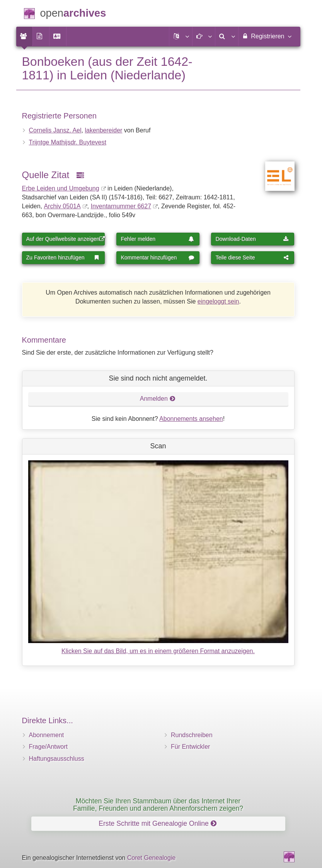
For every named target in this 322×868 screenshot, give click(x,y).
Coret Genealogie (151, 858)
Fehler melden (157, 239)
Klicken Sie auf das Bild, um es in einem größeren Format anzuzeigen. (158, 651)
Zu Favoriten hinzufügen (63, 257)
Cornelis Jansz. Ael (55, 130)
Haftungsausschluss (57, 759)
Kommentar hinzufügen (157, 257)
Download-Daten (252, 239)
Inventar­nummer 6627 (121, 206)
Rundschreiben (192, 735)
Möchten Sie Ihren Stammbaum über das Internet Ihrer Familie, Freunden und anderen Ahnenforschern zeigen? (158, 805)
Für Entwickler (190, 747)
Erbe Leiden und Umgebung (61, 188)
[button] (181, 36)
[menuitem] (24, 36)
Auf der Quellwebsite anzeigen (66, 239)
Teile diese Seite (252, 257)
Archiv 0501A (62, 206)
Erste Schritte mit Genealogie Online (157, 823)
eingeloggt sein (218, 301)
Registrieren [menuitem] (267, 36)
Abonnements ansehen (191, 419)
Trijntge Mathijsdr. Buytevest (68, 142)
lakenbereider (103, 130)
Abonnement (47, 735)
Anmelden (158, 399)
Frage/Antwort (48, 747)
